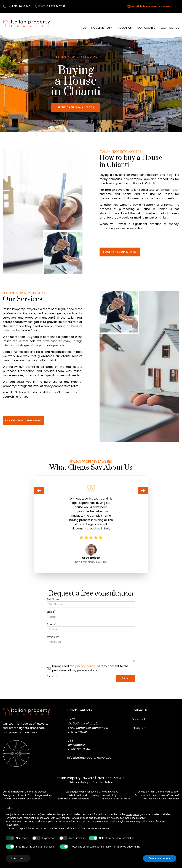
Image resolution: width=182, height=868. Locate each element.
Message (53, 637)
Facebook (139, 719)
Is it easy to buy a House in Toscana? (23, 799)
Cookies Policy (103, 782)
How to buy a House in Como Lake (161, 799)
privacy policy (85, 666)
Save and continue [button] (160, 858)
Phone (51, 624)
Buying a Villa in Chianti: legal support (158, 792)
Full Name (54, 599)
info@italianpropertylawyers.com (91, 758)
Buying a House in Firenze (116, 799)
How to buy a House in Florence (73, 799)
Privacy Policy (79, 782)
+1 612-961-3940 (79, 749)
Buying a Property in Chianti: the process (25, 792)
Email (51, 612)
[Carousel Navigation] (91, 490)
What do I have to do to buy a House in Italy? (93, 795)
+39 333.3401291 (78, 732)
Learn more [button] (18, 858)
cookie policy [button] (139, 818)
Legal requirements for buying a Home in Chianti (92, 792)
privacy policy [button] (133, 814)
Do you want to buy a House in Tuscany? (157, 795)
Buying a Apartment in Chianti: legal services (27, 795)
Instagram (139, 728)
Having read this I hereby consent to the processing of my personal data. (90, 668)
